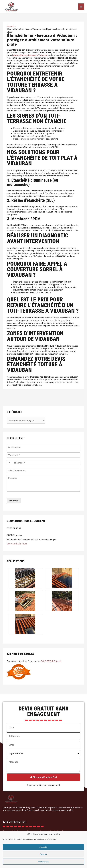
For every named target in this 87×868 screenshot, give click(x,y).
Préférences (43, 862)
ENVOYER (14, 501)
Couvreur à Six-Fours (17, 544)
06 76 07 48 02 (14, 528)
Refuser (44, 854)
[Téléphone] (43, 463)
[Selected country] (9, 463)
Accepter (44, 847)
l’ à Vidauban (30, 55)
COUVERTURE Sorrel (51, 661)
